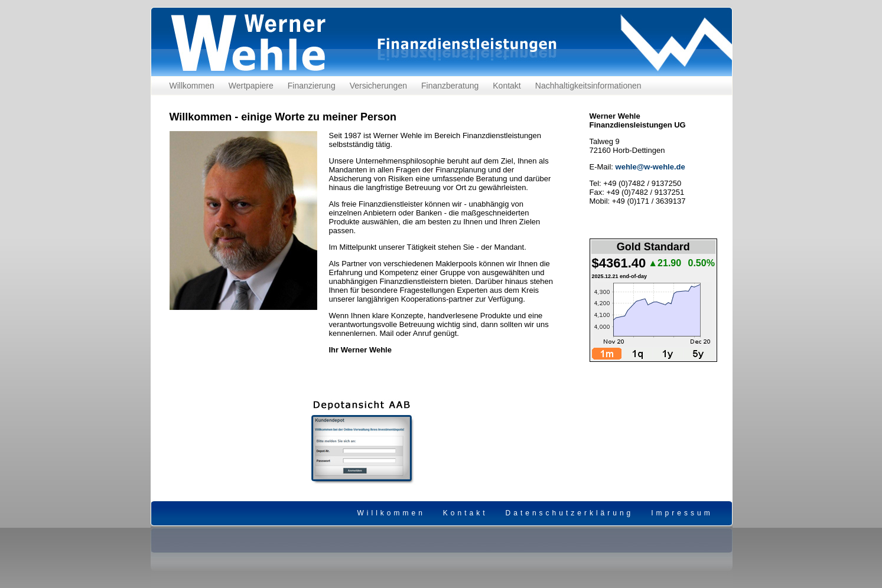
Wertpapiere (251, 86)
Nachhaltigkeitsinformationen (588, 86)
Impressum (682, 513)
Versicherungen (378, 86)
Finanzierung (312, 86)
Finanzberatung (450, 86)
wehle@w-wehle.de (650, 167)
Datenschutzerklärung (570, 513)
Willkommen (192, 86)
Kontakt (507, 86)
